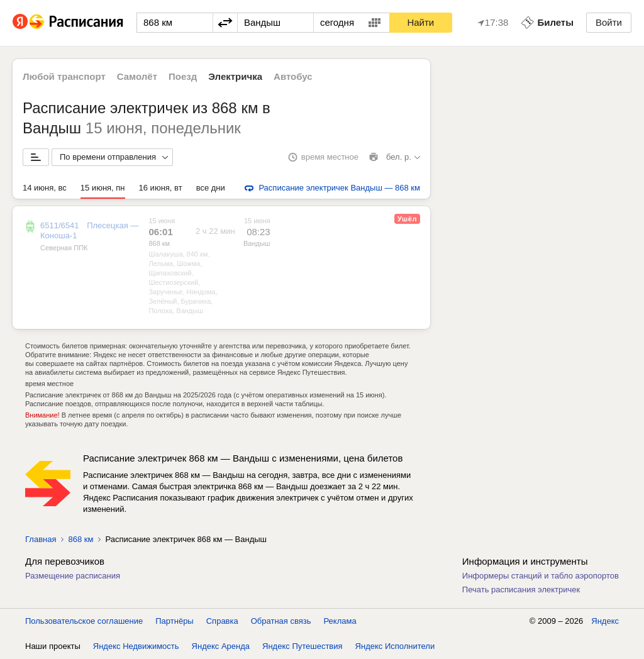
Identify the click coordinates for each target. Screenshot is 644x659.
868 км (159, 243)
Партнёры (174, 621)
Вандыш (257, 243)
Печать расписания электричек (521, 590)
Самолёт (137, 76)
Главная (41, 539)
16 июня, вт (161, 188)
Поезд (183, 76)
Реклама (340, 621)
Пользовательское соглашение (84, 621)
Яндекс (605, 621)
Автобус (293, 76)
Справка (222, 621)
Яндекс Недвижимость (136, 646)
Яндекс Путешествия (303, 646)
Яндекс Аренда (221, 646)
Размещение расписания (73, 576)
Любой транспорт (64, 76)
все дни (211, 188)
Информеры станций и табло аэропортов (541, 576)
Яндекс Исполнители (395, 646)
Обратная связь (281, 621)
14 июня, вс (45, 188)
